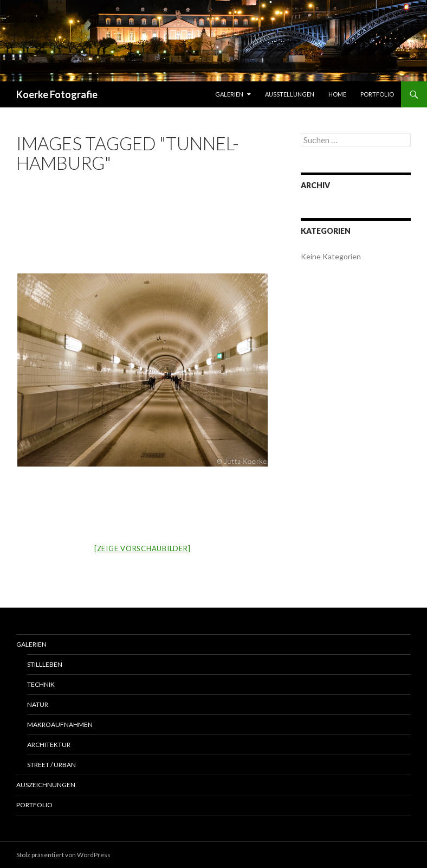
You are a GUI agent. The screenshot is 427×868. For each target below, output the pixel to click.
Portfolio (377, 94)
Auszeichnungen (46, 785)
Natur (38, 704)
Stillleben (45, 664)
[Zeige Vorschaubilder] (143, 548)
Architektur (49, 745)
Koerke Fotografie (57, 94)
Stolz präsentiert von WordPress (63, 855)
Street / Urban (51, 765)
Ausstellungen (290, 94)
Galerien (229, 94)
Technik (41, 684)
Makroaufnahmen (60, 725)
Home (337, 94)
